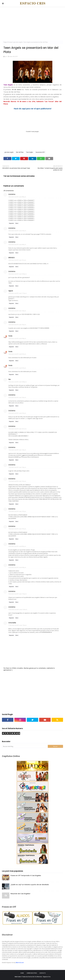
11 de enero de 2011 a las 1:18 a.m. (18, 625)
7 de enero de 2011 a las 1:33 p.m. (17, 450)
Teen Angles (30, 152)
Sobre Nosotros (32, 973)
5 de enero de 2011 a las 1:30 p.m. (17, 311)
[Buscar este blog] (25, 746)
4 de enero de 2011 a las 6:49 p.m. (17, 244)
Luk (6, 56)
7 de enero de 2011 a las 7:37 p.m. (17, 511)
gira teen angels (18, 42)
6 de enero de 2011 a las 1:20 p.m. (17, 397)
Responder (11, 223)
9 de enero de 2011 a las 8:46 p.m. (17, 567)
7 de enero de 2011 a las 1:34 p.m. (17, 467)
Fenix (10, 336)
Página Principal (8, 42)
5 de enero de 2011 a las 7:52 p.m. (17, 325)
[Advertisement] (32, 24)
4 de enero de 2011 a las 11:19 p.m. (18, 293)
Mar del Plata (20, 152)
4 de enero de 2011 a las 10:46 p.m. (18, 274)
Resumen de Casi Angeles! (20, 894)
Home (22, 973)
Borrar (17, 223)
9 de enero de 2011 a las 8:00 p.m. (17, 546)
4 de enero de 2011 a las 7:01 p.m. (17, 260)
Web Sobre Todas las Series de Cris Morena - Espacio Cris (33, 977)
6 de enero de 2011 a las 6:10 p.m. (17, 413)
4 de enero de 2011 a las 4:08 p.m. (17, 197)
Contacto (42, 973)
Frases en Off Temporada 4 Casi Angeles (26, 875)
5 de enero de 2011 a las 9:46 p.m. (17, 338)
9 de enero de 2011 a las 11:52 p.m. (18, 594)
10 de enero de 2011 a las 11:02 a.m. (18, 609)
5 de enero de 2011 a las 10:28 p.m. (18, 382)
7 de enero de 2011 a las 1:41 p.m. (17, 481)
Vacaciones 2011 (40, 152)
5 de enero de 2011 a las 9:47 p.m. (17, 354)
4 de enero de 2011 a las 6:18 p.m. (17, 231)
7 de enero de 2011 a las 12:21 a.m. (18, 429)
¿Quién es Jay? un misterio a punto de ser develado (30, 885)
